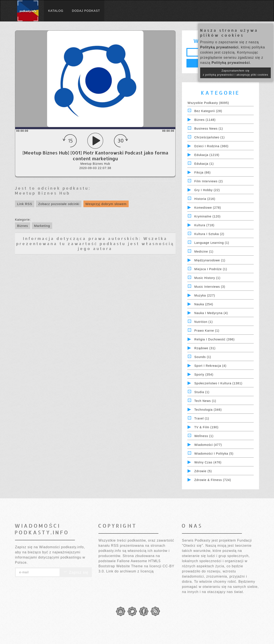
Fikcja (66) (203, 172)
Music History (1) (207, 278)
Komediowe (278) (208, 208)
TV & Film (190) (206, 427)
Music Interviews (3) (210, 287)
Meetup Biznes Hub (42, 193)
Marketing (42, 226)
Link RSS (25, 204)
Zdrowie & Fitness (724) (213, 480)
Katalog (56, 11)
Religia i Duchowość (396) (214, 339)
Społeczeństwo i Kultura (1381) (218, 383)
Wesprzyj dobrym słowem (106, 204)
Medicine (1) (204, 252)
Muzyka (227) (205, 295)
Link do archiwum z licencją (130, 571)
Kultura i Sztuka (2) (209, 234)
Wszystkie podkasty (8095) (208, 103)
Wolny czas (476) (208, 462)
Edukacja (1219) (207, 155)
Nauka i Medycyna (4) (211, 313)
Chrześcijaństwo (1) (210, 137)
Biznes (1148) (205, 120)
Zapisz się (76, 572)
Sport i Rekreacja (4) (210, 366)
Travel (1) (202, 418)
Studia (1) (202, 392)
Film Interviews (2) (209, 181)
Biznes (23, 226)
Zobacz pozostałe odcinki (59, 204)
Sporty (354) (204, 374)
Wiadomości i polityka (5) (214, 454)
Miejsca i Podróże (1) (211, 269)
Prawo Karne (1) (207, 331)
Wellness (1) (204, 436)
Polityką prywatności (219, 47)
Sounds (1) (203, 357)
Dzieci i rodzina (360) (211, 146)
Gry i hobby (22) (207, 190)
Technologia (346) (208, 410)
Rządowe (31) (205, 348)
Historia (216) (205, 199)
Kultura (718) (204, 225)
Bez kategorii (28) (208, 111)
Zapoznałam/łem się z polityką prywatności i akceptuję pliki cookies (235, 73)
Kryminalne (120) (208, 216)
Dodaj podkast (86, 11)
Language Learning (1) (212, 243)
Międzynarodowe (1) (210, 260)
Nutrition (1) (204, 322)
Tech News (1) (205, 401)
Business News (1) (209, 129)
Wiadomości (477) (208, 445)
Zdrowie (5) (203, 471)
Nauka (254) (204, 304)
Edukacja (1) (204, 164)
